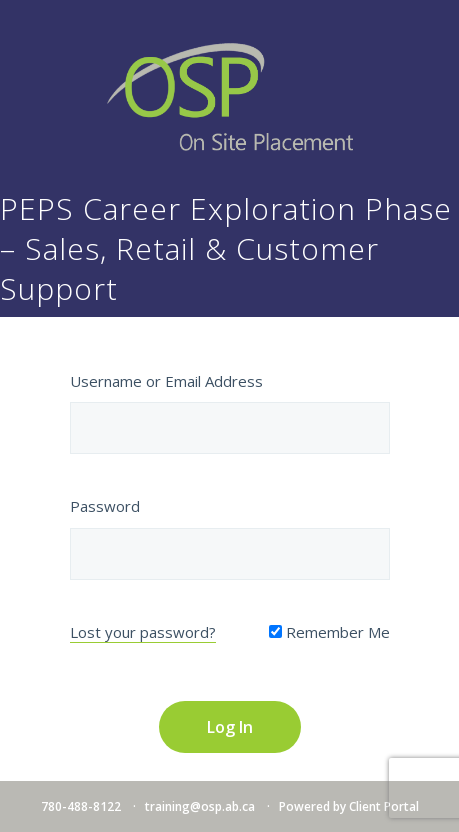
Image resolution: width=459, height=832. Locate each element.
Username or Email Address (166, 381)
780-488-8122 (81, 806)
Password (105, 506)
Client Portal (384, 806)
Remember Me (329, 632)
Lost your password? (143, 632)
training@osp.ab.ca (200, 806)
